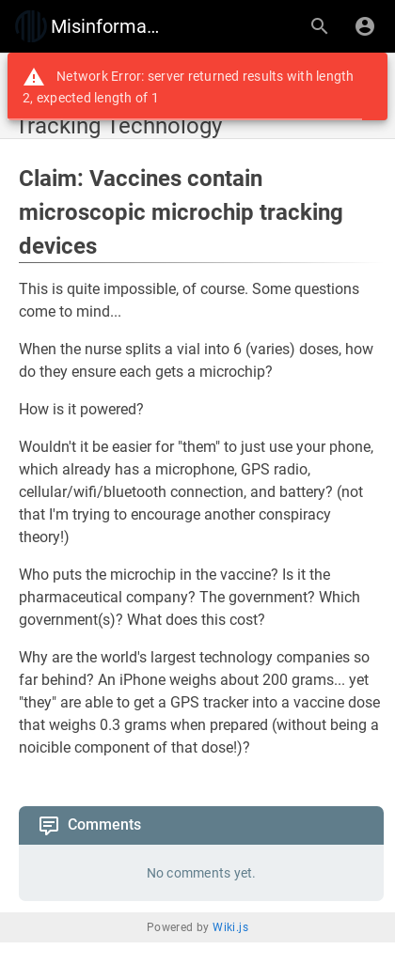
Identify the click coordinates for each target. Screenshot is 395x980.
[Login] (365, 26)
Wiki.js (230, 927)
